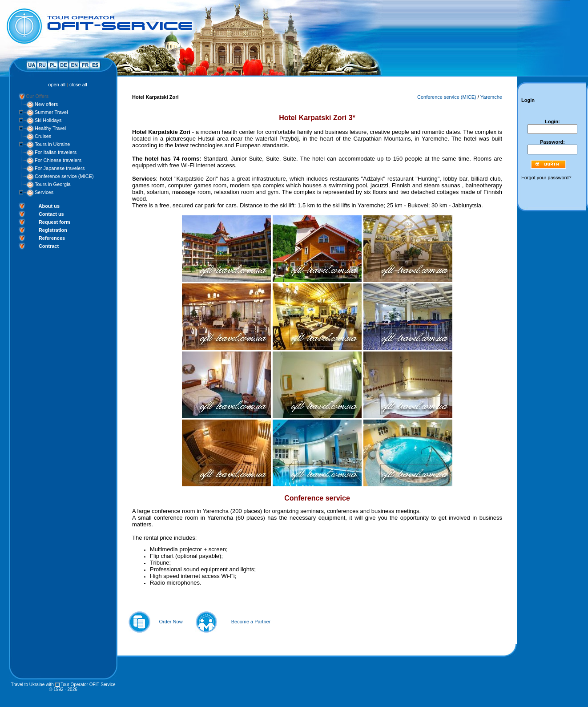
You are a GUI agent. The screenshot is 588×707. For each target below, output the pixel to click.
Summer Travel (51, 112)
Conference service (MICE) (64, 176)
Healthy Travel (50, 128)
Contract (49, 246)
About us (49, 206)
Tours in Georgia (53, 184)
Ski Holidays (48, 120)
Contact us (51, 214)
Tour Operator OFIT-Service (88, 685)
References (52, 238)
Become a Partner (251, 622)
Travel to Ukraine (28, 685)
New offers (46, 104)
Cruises (43, 136)
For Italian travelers (56, 152)
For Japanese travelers (60, 168)
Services (44, 192)
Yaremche (491, 97)
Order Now (171, 622)
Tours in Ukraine (52, 144)
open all (57, 85)
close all (78, 85)
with (50, 685)
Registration (53, 230)
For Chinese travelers (58, 160)
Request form (54, 222)
